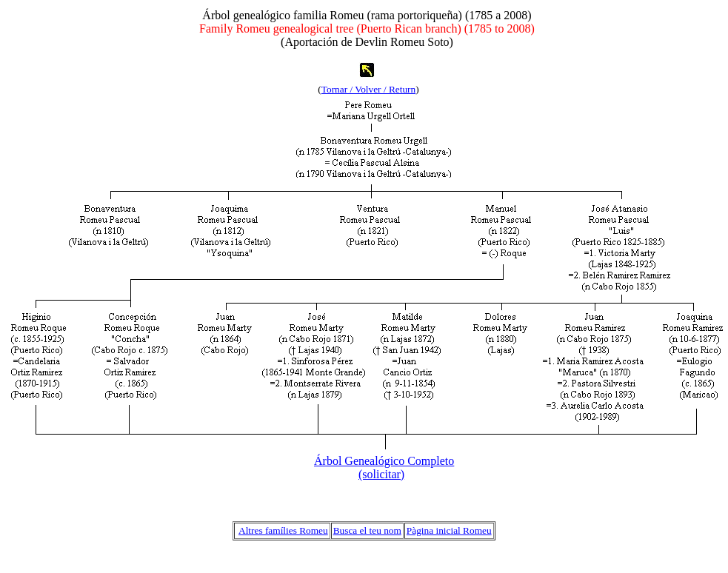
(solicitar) (381, 474)
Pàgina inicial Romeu (449, 530)
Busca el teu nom (367, 530)
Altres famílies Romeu (283, 530)
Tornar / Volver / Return (368, 89)
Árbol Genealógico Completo (384, 461)
